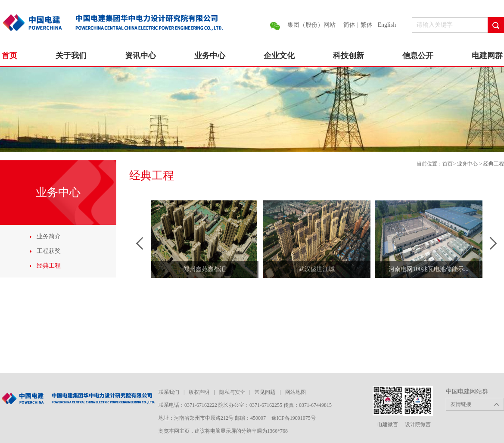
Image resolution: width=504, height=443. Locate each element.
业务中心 (210, 56)
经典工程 (49, 266)
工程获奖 (49, 251)
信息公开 (418, 56)
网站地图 (296, 392)
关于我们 (71, 56)
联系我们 (169, 392)
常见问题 (265, 392)
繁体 (367, 25)
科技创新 (348, 56)
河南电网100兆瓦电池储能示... (429, 269)
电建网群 (487, 56)
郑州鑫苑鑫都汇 (205, 269)
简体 (349, 25)
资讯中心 (140, 56)
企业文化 (279, 56)
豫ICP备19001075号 (294, 418)
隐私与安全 (232, 392)
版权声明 (199, 392)
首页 (9, 56)
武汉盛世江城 (317, 269)
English (387, 25)
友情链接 (461, 404)
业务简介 (49, 236)
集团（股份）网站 (311, 25)
